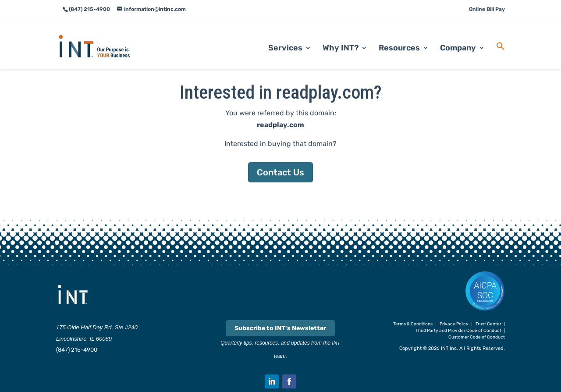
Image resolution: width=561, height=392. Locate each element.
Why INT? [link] (341, 38)
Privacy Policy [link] (454, 324)
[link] (105, 35)
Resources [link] (399, 38)
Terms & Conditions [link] (413, 324)
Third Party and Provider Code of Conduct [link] (458, 331)
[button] (272, 381)
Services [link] (285, 38)
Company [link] (458, 38)
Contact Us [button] (280, 172)
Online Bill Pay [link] (487, 9)
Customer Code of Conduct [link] (477, 337)
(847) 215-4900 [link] (77, 350)
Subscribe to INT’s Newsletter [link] (280, 328)
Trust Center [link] (488, 324)
